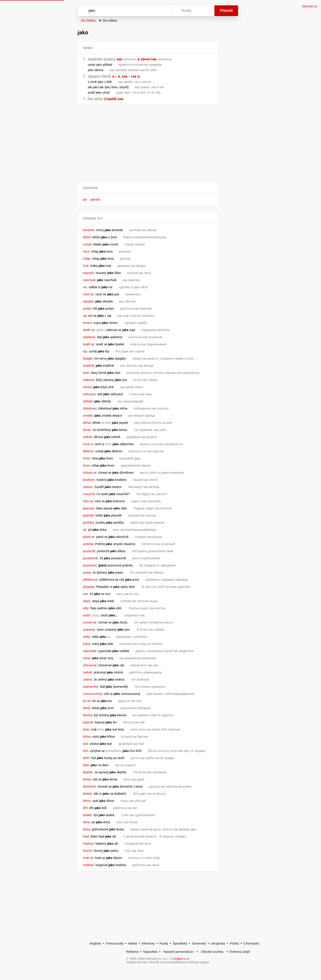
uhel (86, 373)
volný (87, 644)
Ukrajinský (218, 943)
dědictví (88, 451)
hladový (88, 844)
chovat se (90, 473)
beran (87, 430)
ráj (85, 316)
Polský (234, 943)
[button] (148, 188)
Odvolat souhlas (212, 952)
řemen (87, 323)
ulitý (86, 608)
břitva (87, 737)
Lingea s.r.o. (181, 959)
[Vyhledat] (124, 11)
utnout (87, 387)
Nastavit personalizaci (179, 952)
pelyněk (88, 515)
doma (87, 779)
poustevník (91, 558)
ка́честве (149, 59)
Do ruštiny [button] (110, 21)
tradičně (88, 366)
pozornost (90, 565)
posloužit (89, 551)
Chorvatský (251, 943)
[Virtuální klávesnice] (164, 11)
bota (86, 729)
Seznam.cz (310, 6)
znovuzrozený (93, 694)
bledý (87, 708)
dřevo (87, 801)
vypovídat (90, 651)
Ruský (164, 943)
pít (85, 530)
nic (85, 287)
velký (86, 637)
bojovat (88, 722)
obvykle (88, 301)
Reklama (132, 952)
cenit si (88, 444)
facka (87, 829)
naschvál (89, 280)
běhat (87, 423)
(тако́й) (110, 99)
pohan (87, 309)
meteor (88, 487)
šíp (85, 351)
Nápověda (150, 952)
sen (85, 594)
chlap (87, 259)
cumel (87, 244)
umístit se (90, 622)
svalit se (89, 344)
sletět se (89, 330)
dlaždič (88, 772)
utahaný (88, 380)
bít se (87, 701)
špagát (88, 358)
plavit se (89, 537)
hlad (86, 836)
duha (86, 822)
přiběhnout (90, 580)
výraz (87, 658)
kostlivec (89, 480)
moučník (89, 494)
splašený (89, 337)
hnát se (88, 858)
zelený (87, 679)
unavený (89, 630)
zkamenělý (90, 687)
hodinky (88, 865)
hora (86, 251)
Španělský (180, 943)
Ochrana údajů (240, 952)
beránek (89, 230)
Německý (148, 943)
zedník (87, 672)
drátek (87, 794)
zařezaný (89, 394)
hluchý (87, 851)
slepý (87, 601)
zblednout (90, 408)
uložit (87, 615)
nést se (88, 501)
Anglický (95, 943)
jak (85, 200)
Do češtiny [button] (88, 21)
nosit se (88, 294)
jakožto (95, 200)
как (119, 59)
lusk (86, 266)
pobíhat (88, 544)
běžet (87, 237)
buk (85, 744)
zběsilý (88, 401)
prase (87, 572)
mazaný (88, 273)
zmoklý (88, 416)
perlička (88, 523)
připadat (89, 587)
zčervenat (90, 665)
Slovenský (199, 943)
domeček (89, 786)
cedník (87, 437)
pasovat (88, 508)
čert (85, 751)
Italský (133, 943)
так (134, 76)
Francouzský (115, 943)
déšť (86, 758)
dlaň (86, 765)
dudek (87, 815)
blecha (87, 715)
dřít (85, 808)
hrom (86, 458)
